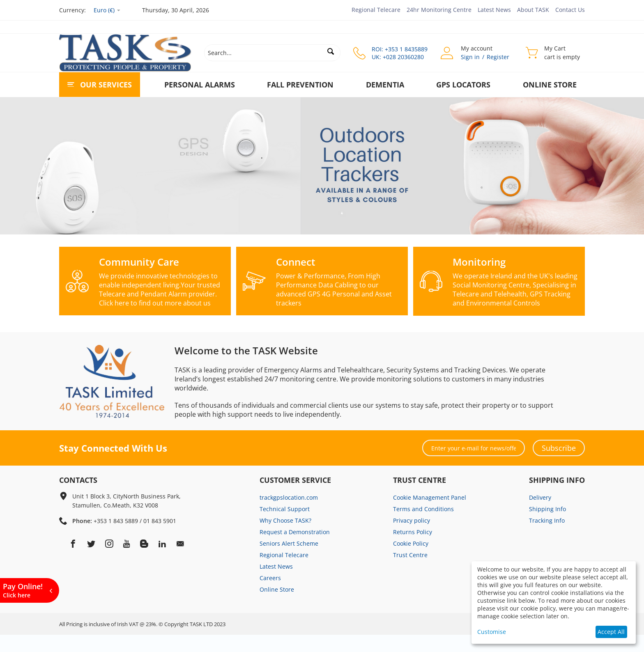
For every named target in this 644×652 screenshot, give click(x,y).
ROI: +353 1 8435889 (400, 49)
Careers (270, 595)
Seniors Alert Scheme (289, 561)
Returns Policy (413, 549)
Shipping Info (547, 526)
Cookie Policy (411, 561)
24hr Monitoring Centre (439, 10)
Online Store (550, 85)
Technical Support (285, 526)
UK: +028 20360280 (398, 57)
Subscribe (559, 465)
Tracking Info (547, 538)
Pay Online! (23, 590)
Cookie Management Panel (430, 515)
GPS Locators (463, 85)
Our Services (106, 85)
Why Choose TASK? (285, 538)
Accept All (611, 632)
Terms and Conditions (423, 526)
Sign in (470, 57)
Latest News (494, 10)
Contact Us (570, 10)
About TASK (533, 10)
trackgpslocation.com (289, 515)
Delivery (540, 515)
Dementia (385, 85)
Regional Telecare (376, 10)
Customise (492, 632)
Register (498, 57)
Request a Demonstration (295, 549)
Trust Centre (410, 572)
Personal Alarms (200, 85)
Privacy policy (412, 538)
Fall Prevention (300, 85)
